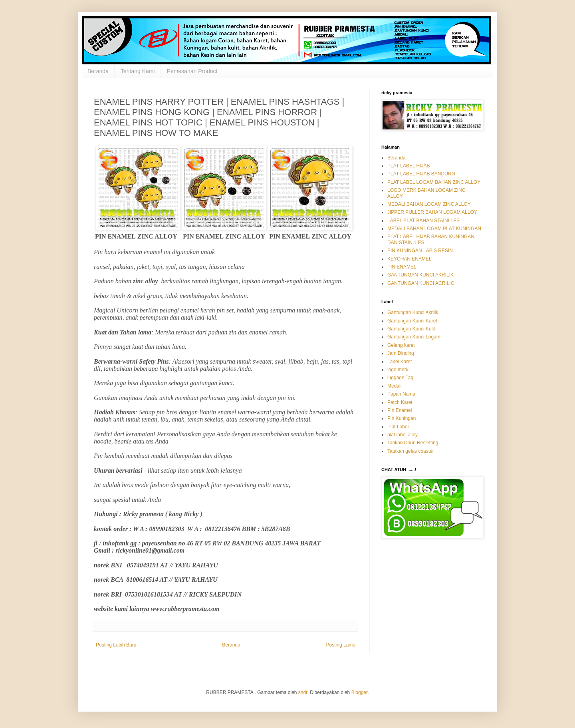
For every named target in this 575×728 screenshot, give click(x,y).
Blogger (360, 692)
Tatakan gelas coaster (411, 451)
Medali (394, 386)
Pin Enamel (400, 410)
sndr (303, 692)
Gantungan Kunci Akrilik (413, 312)
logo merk (398, 370)
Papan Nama (401, 394)
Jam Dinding (401, 353)
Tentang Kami (138, 71)
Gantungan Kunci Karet (412, 321)
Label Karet (400, 362)
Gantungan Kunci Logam (414, 337)
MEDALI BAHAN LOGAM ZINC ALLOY (429, 204)
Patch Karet (400, 402)
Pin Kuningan (402, 418)
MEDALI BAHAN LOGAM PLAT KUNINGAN (434, 229)
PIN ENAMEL (402, 267)
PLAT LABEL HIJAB (409, 166)
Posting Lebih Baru (116, 645)
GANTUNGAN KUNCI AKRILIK (420, 275)
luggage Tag (400, 378)
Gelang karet (401, 345)
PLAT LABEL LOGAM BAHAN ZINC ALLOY (434, 182)
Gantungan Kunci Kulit (411, 329)
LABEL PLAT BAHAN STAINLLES (423, 221)
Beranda (98, 71)
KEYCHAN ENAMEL (409, 259)
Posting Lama (341, 645)
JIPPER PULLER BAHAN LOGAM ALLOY (432, 212)
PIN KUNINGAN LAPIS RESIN (420, 251)
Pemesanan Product (192, 71)
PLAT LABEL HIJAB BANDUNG (421, 174)
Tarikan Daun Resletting (413, 443)
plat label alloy (402, 435)
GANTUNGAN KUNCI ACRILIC (421, 283)
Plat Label (398, 427)
